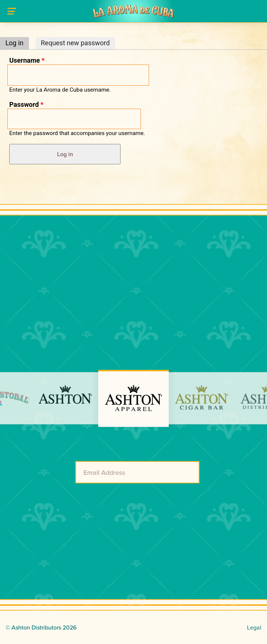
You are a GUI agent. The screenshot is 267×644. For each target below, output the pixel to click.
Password (26, 104)
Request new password (75, 43)
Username (27, 60)
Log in (17, 43)
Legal (254, 627)
